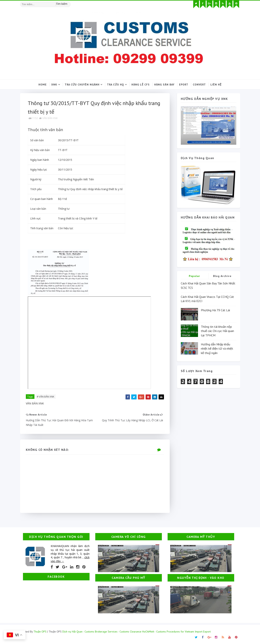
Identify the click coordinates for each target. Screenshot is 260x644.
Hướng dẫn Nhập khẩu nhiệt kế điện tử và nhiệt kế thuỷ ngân (217, 349)
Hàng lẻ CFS (141, 85)
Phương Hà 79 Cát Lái (215, 310)
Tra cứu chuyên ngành (82, 85)
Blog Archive (222, 276)
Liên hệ (216, 85)
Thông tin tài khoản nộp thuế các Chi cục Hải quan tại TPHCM (217, 331)
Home (43, 85)
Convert (199, 85)
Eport (184, 85)
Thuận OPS (40, 632)
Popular (194, 276)
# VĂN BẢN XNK (46, 397)
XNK (54, 85)
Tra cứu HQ (115, 85)
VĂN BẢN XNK (50, 118)
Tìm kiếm (62, 4)
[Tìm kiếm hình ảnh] (69, 3)
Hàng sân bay (164, 85)
